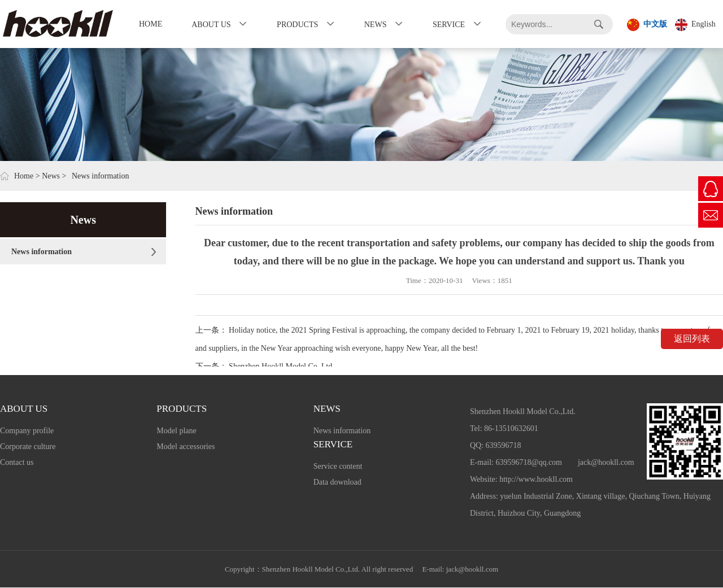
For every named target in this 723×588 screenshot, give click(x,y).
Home (151, 24)
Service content (338, 466)
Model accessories (186, 447)
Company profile (27, 431)
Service (449, 25)
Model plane (176, 431)
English (695, 25)
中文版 (647, 25)
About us (211, 25)
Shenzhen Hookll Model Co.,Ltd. (282, 366)
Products (297, 25)
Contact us (17, 462)
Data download (337, 482)
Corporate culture (28, 447)
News (376, 25)
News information (42, 252)
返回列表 (692, 339)
